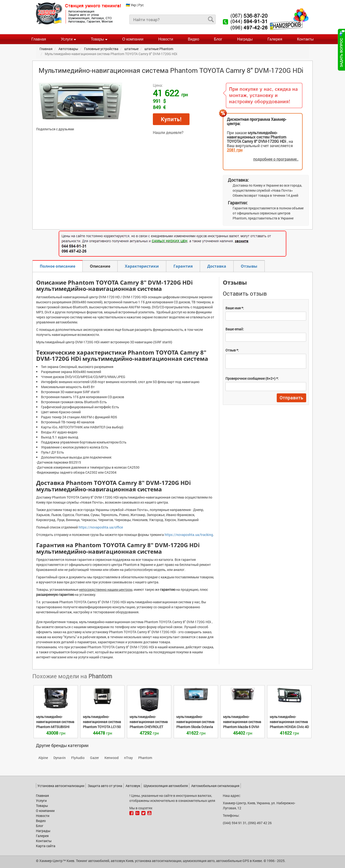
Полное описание (57, 266)
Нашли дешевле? (168, 132)
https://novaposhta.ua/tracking (189, 535)
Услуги (68, 39)
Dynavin (60, 758)
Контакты (305, 39)
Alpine (43, 758)
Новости (166, 39)
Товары (99, 39)
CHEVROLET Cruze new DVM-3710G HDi (149, 727)
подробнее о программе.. (276, 159)
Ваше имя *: (235, 308)
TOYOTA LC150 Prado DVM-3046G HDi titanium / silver (102, 727)
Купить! (171, 119)
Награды (245, 39)
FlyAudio (78, 758)
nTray (128, 758)
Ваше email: (235, 329)
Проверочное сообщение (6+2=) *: (252, 378)
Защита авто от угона (105, 786)
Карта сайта (46, 846)
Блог (218, 39)
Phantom (145, 758)
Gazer (95, 758)
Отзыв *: (232, 350)
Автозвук (133, 786)
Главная (39, 39)
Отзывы (249, 266)
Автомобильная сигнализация (215, 786)
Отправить (291, 398)
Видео (193, 39)
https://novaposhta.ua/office (101, 527)
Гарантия (183, 266)
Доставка (217, 266)
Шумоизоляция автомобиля (166, 786)
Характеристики (142, 266)
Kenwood (112, 758)
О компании (133, 39)
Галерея (275, 39)
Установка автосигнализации (61, 786)
